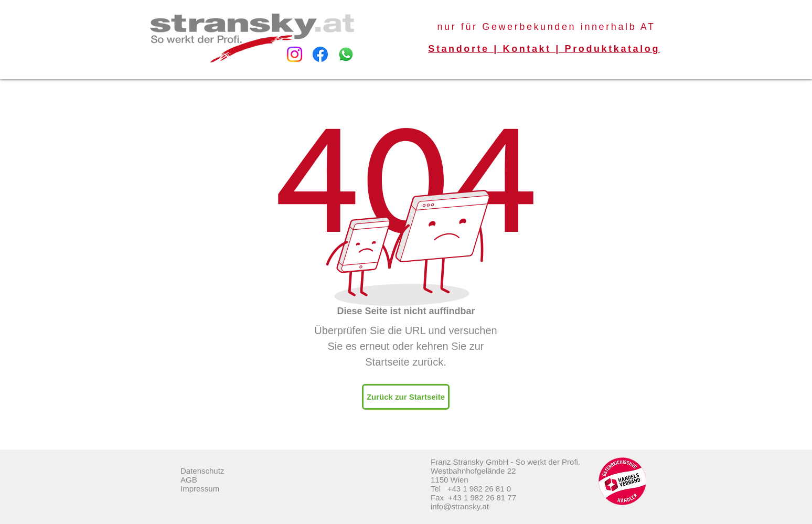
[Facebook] (320, 54)
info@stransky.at (460, 506)
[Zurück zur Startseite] (406, 397)
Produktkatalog (612, 49)
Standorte (458, 49)
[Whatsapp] (346, 54)
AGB (189, 480)
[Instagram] (295, 54)
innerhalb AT (618, 27)
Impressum (200, 489)
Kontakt (527, 49)
